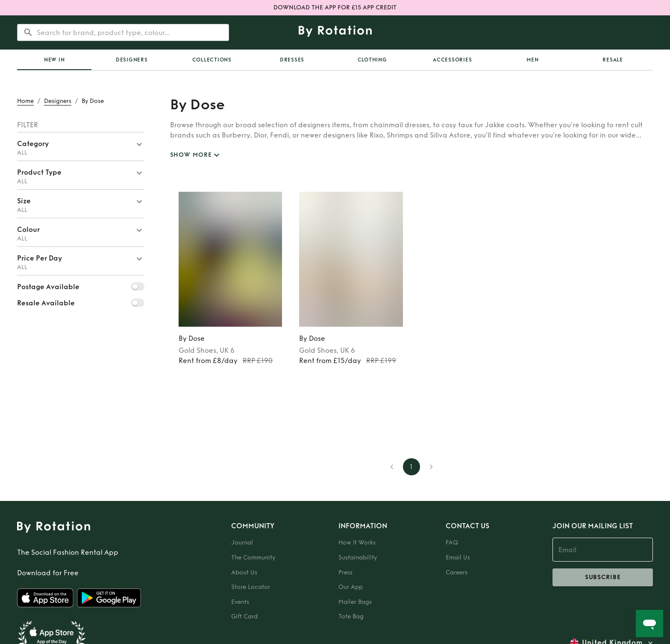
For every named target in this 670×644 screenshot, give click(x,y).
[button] (81, 146)
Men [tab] (532, 60)
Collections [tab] (212, 60)
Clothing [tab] (372, 60)
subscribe (603, 577)
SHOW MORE (196, 155)
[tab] (54, 60)
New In (54, 60)
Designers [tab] (132, 60)
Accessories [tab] (452, 60)
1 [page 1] (411, 467)
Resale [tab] (613, 60)
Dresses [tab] (292, 60)
